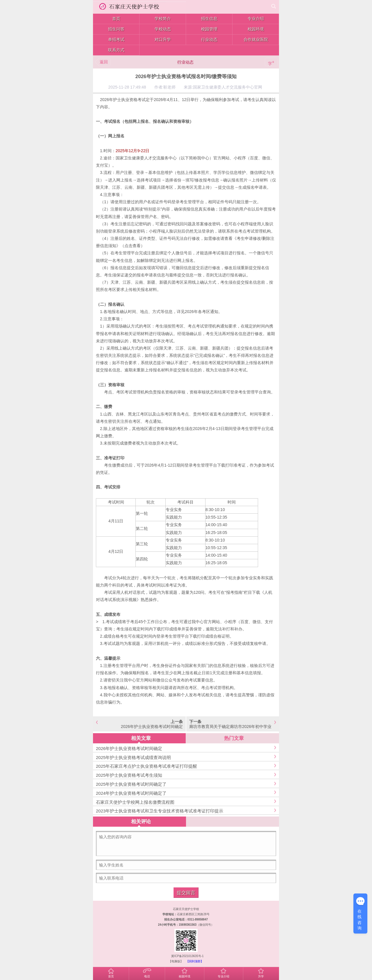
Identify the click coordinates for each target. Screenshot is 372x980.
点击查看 (133, 246)
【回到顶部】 (195, 961)
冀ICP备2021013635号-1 (187, 956)
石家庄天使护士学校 (186, 909)
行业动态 (185, 62)
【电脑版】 (176, 961)
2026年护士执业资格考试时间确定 (152, 727)
